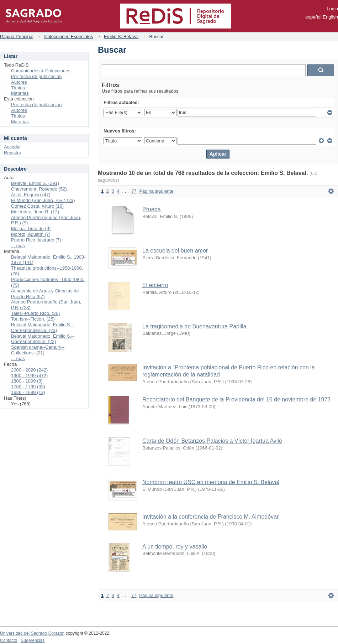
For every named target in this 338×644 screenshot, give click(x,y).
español (313, 17)
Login (332, 9)
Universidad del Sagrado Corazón (32, 633)
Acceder (12, 147)
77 (134, 191)
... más (18, 246)
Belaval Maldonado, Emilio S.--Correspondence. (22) (43, 339)
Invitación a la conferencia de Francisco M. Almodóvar (210, 517)
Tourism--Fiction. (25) (33, 319)
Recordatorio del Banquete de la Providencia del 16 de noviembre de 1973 (236, 399)
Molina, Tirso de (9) (31, 228)
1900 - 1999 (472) (29, 376)
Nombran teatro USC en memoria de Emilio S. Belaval (211, 482)
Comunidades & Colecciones (41, 71)
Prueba (152, 209)
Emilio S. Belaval (121, 37)
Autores (19, 82)
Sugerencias (33, 640)
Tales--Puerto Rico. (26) (35, 313)
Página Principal (17, 37)
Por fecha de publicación (36, 76)
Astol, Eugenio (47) (31, 195)
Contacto (9, 640)
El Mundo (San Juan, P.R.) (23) (43, 200)
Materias (20, 93)
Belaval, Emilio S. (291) (35, 183)
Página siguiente (156, 191)
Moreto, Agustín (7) (31, 234)
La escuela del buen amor (175, 251)
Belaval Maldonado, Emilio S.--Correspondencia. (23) (43, 328)
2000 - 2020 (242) (29, 370)
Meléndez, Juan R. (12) (35, 212)
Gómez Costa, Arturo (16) (37, 206)
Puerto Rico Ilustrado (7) (36, 240)
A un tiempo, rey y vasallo (175, 547)
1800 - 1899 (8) (27, 381)
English (330, 17)
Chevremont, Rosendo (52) (39, 189)
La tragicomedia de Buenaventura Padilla (194, 326)
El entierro (155, 285)
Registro (12, 153)
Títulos (18, 88)
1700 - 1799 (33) (28, 387)
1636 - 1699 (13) (28, 392)
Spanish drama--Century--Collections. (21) (38, 350)
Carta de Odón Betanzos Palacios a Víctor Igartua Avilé (212, 441)
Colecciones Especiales (68, 37)
